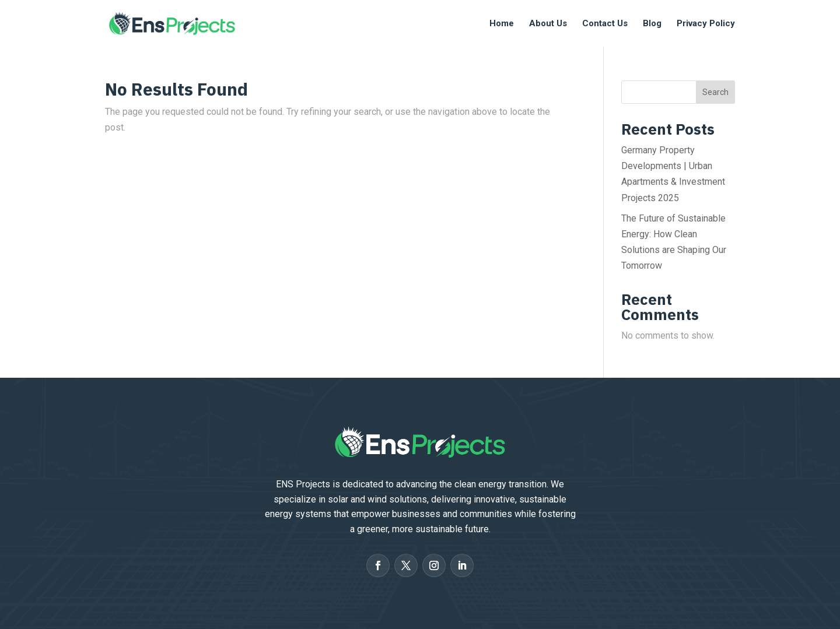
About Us (548, 24)
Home (502, 24)
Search (715, 92)
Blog (652, 24)
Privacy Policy (706, 24)
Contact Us (605, 24)
